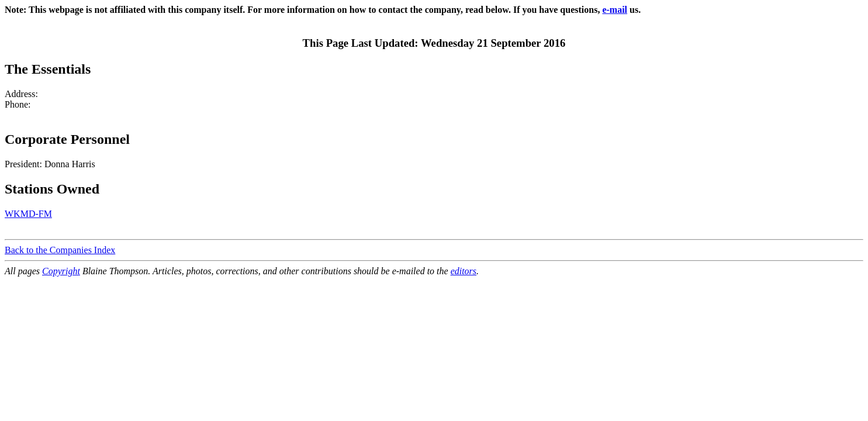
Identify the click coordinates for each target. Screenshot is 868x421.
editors (464, 271)
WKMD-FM (28, 214)
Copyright (61, 271)
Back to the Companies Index (60, 250)
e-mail (615, 10)
